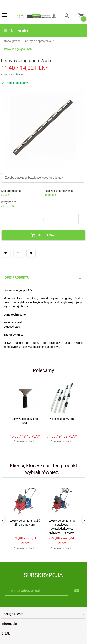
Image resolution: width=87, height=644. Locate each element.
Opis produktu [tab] (17, 277)
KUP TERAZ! (43, 235)
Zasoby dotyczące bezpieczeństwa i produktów (34, 178)
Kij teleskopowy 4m (62, 419)
